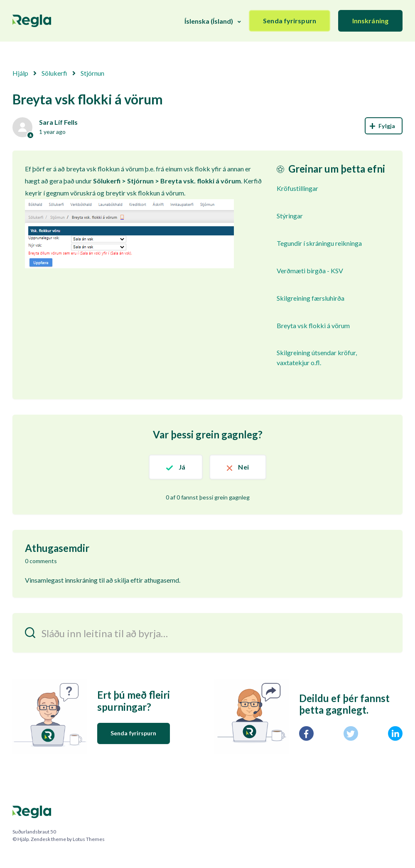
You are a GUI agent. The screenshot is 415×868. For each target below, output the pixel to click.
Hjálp (20, 73)
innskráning (81, 580)
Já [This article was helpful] (182, 467)
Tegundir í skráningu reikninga (319, 243)
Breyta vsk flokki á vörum (313, 325)
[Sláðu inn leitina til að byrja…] (207, 633)
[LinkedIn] (395, 733)
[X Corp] (351, 733)
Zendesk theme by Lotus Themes (68, 839)
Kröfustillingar (297, 188)
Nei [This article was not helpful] (243, 467)
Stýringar (290, 216)
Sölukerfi (54, 73)
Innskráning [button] (370, 21)
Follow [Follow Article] (384, 126)
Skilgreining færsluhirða (311, 298)
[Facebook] (306, 733)
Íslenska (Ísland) (209, 21)
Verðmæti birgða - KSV (310, 271)
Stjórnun (92, 73)
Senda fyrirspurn (290, 21)
